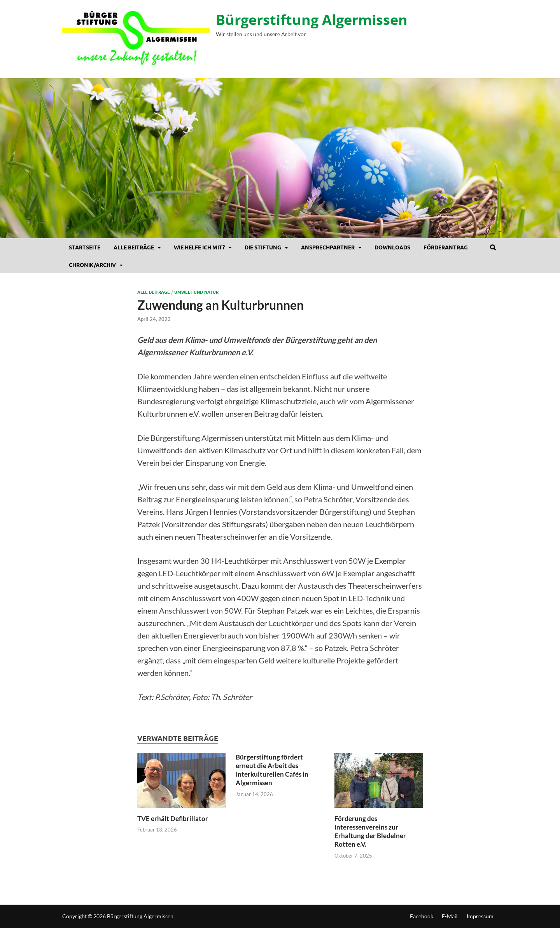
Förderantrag (446, 247)
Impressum (480, 916)
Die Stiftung (263, 247)
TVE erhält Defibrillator (173, 818)
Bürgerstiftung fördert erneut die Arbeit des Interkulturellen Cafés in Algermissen (272, 770)
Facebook (422, 916)
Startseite (85, 247)
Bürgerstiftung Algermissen (312, 20)
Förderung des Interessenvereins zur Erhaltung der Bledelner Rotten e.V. (370, 831)
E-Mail (450, 916)
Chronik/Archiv (92, 265)
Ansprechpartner (328, 247)
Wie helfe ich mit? (199, 247)
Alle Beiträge (134, 247)
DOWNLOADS (392, 247)
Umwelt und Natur (196, 292)
